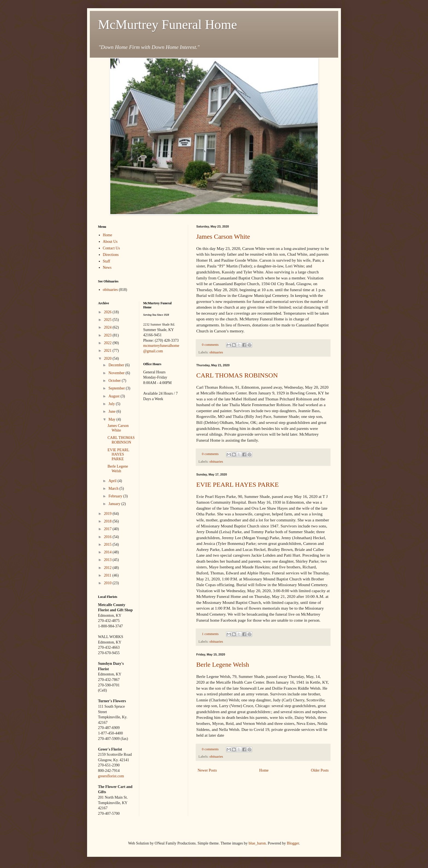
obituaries (216, 352)
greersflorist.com (111, 776)
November (117, 373)
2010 (108, 583)
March (114, 488)
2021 (108, 351)
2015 (108, 544)
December (117, 365)
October (115, 381)
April (113, 481)
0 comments (210, 345)
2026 (108, 312)
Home (264, 770)
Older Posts (320, 770)
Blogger (293, 843)
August (114, 396)
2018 (108, 521)
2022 (108, 343)
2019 (108, 514)
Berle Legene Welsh (223, 665)
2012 (108, 568)
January (115, 504)
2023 (108, 335)
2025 (108, 320)
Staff (107, 261)
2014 (108, 552)
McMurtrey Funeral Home (167, 24)
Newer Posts (207, 770)
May (112, 419)
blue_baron (257, 843)
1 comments (210, 634)
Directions (111, 255)
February (116, 496)
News (107, 268)
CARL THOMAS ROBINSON (237, 375)
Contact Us (112, 248)
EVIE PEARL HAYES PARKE (237, 485)
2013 (108, 560)
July (112, 404)
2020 (108, 358)
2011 (108, 575)
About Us (110, 242)
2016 (108, 537)
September (117, 388)
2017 (108, 529)
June (112, 411)
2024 (108, 327)
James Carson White (223, 237)
